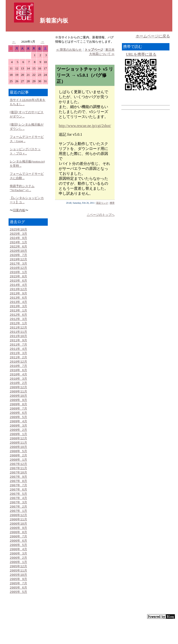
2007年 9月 (18, 491)
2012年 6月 (18, 320)
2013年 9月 (18, 297)
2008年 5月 (18, 464)
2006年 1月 (18, 581)
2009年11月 (18, 401)
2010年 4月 (18, 383)
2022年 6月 (18, 248)
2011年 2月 (18, 365)
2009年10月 (18, 405)
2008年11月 (18, 455)
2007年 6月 (18, 504)
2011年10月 (18, 342)
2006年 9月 (18, 545)
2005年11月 (18, 590)
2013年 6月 (18, 302)
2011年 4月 (18, 356)
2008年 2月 (18, 468)
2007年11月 (18, 482)
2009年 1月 (18, 446)
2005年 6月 (18, 608)
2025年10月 (18, 230)
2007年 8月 (18, 495)
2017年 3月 (18, 266)
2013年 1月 (18, 315)
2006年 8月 (18, 549)
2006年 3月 (18, 572)
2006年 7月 (18, 554)
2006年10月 (18, 540)
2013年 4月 (18, 306)
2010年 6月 (18, 378)
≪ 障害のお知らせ (69, 50)
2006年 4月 (18, 567)
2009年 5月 (18, 428)
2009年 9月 (18, 410)
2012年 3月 (18, 324)
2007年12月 (18, 477)
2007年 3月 (18, 518)
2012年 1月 (18, 329)
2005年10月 (18, 594)
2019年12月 (18, 261)
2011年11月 (18, 338)
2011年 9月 (18, 347)
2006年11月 (18, 536)
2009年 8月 (18, 414)
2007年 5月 (18, 509)
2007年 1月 (18, 527)
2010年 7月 (18, 374)
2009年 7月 (18, 419)
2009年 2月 (18, 441)
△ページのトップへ (101, 215)
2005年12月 (18, 585)
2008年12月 (18, 450)
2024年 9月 (18, 239)
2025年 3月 (18, 234)
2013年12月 (18, 293)
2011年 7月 (18, 351)
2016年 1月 (18, 275)
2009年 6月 (18, 423)
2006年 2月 (18, 576)
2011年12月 (18, 333)
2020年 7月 (18, 257)
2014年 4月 (18, 288)
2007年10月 (18, 486)
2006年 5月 (18, 563)
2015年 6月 (18, 284)
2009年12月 (18, 396)
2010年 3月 (18, 387)
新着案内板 (54, 21)
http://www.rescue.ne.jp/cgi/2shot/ (85, 126)
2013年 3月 (18, 311)
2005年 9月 (18, 599)
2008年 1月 (18, 473)
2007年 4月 (18, 513)
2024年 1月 (18, 243)
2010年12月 (18, 369)
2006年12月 (18, 531)
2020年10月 (18, 252)
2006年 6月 (18, 558)
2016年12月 (18, 270)
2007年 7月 (18, 500)
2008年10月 (18, 459)
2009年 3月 (18, 437)
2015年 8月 (18, 279)
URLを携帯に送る (141, 54)
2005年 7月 (18, 603)
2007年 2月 (18, 522)
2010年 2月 (18, 392)
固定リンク (102, 203)
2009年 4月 (18, 432)
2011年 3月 (18, 360)
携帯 (112, 203)
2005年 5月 (18, 612)
